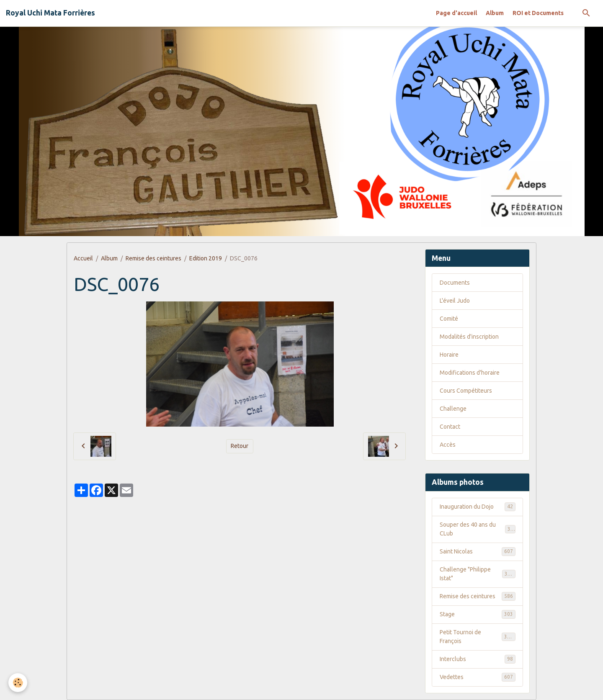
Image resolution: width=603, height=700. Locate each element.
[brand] (50, 13)
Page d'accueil (456, 13)
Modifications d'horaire (470, 373)
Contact (450, 427)
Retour (240, 446)
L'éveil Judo (455, 301)
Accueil (83, 258)
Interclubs (478, 659)
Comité (449, 319)
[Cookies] (18, 683)
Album (495, 13)
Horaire (449, 355)
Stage (478, 614)
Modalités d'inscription (469, 337)
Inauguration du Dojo (478, 507)
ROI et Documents (538, 13)
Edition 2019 (206, 258)
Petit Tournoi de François (478, 637)
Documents (455, 283)
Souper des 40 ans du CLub (478, 529)
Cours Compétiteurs (466, 391)
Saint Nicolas (478, 551)
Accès (448, 445)
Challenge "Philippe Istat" (478, 574)
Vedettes (478, 677)
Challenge (453, 409)
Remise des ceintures (153, 258)
